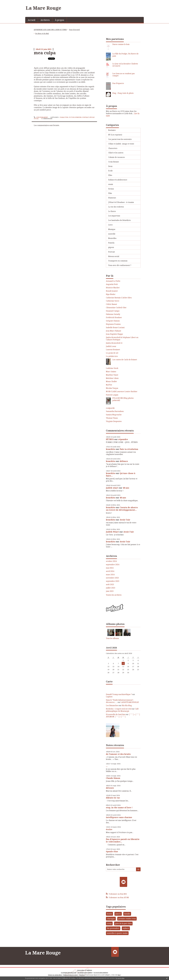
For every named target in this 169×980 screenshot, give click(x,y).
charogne (111, 919)
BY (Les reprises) (115, 135)
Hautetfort (89, 970)
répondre (123, 439)
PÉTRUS (110, 439)
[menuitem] (32, 20)
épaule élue (112, 851)
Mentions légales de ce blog (70, 975)
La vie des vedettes (116, 207)
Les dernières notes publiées (85, 973)
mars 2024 (110, 575)
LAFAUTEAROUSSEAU (130, 702)
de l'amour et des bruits (118, 754)
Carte (109, 681)
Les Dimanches (112, 705)
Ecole (110, 171)
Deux (110, 166)
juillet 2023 (111, 588)
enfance (126, 928)
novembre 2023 (112, 578)
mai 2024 (110, 568)
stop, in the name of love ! (119, 807)
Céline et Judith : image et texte (121, 144)
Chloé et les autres (116, 153)
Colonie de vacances (116, 157)
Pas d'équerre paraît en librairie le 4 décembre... (123, 840)
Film (110, 193)
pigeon (111, 247)
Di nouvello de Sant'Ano (116, 714)
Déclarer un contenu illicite (55, 975)
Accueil (32, 20)
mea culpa (45, 53)
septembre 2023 (113, 581)
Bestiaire (112, 130)
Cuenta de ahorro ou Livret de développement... (122, 509)
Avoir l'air (125, 520)
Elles (110, 175)
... (107, 766)
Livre (110, 225)
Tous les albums (112, 638)
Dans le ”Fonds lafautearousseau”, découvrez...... (120, 701)
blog (119, 975)
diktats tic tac (113, 798)
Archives (45, 20)
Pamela (111, 243)
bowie (109, 914)
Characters (64, 117)
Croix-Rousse (114, 162)
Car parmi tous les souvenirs (120, 139)
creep (109, 923)
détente (110, 788)
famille (127, 914)
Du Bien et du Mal (42, 33)
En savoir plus (120, 978)
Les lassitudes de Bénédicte (119, 220)
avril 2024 (110, 571)
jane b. (118, 914)
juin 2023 (110, 591)
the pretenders (113, 928)
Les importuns (114, 216)
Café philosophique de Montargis (122, 710)
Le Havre (112, 211)
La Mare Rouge (43, 8)
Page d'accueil (74, 30)
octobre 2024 (111, 561)
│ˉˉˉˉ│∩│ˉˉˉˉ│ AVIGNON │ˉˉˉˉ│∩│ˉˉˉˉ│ (123, 716)
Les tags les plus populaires (101, 973)
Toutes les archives (114, 595)
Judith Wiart (112, 532)
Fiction (72, 117)
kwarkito (111, 449)
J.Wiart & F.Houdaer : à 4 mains (121, 202)
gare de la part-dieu (123, 923)
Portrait (86, 117)
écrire (109, 829)
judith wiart (112, 488)
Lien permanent (41, 117)
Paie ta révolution (129, 449)
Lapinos (109, 697)
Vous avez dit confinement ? (120, 265)
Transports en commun (118, 261)
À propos (60, 20)
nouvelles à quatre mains (117, 933)
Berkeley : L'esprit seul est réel (119, 709)
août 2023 (110, 584)
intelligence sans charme (119, 817)
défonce (124, 461)
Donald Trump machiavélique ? (119, 694)
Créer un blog (81, 970)
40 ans (126, 488)
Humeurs (78, 117)
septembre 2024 (113, 565)
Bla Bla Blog (127, 705)
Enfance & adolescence (118, 180)
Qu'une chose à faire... (121, 474)
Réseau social (114, 256)
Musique (112, 229)
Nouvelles (112, 238)
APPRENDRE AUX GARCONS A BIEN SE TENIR (50, 30)
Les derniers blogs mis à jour (69, 973)
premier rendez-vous (127, 919)
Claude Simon (113, 778)
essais (111, 184)
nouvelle (112, 234)
